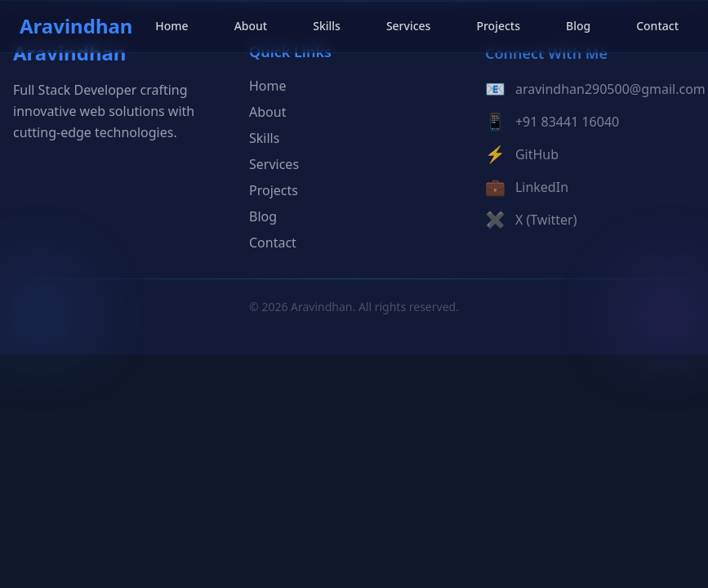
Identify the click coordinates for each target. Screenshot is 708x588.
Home (171, 26)
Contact (657, 26)
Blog (578, 26)
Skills (327, 26)
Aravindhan (76, 26)
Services (409, 26)
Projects (498, 26)
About (251, 26)
